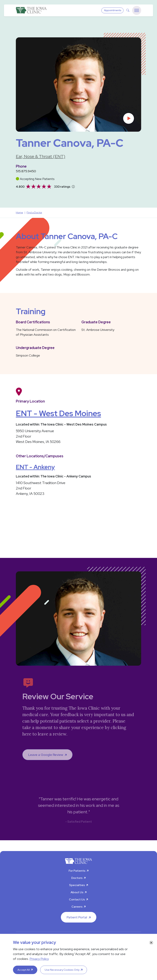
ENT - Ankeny (35, 467)
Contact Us (77, 899)
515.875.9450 (26, 171)
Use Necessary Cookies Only (62, 970)
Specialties (77, 885)
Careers (77, 907)
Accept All (24, 970)
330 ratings (62, 187)
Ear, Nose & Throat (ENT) (41, 156)
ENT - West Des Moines (58, 413)
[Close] (151, 943)
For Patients (77, 871)
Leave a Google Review (46, 755)
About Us (77, 892)
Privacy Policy (39, 959)
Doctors (77, 878)
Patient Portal (77, 917)
